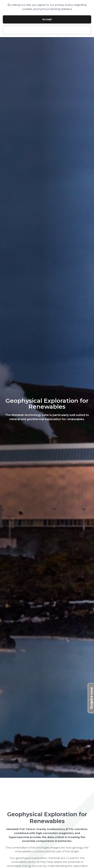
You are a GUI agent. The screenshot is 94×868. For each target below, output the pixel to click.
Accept (47, 19)
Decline (47, 30)
